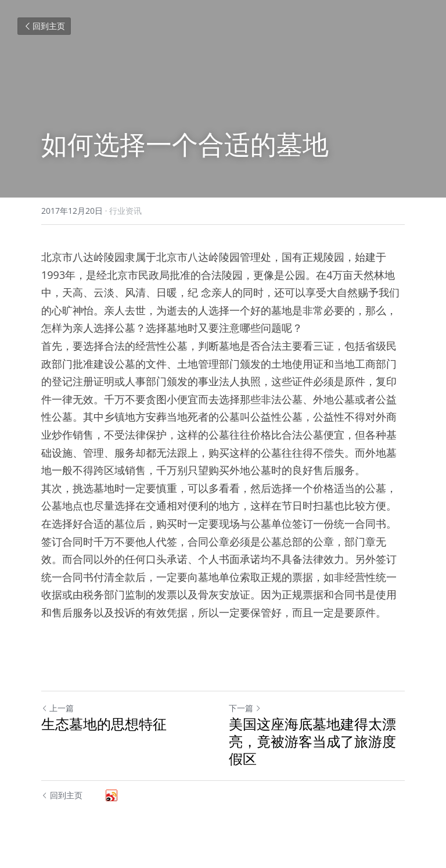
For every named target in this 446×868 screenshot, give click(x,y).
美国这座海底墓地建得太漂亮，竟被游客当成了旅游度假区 (312, 741)
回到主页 (44, 26)
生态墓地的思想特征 (104, 724)
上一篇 (57, 708)
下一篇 (245, 708)
